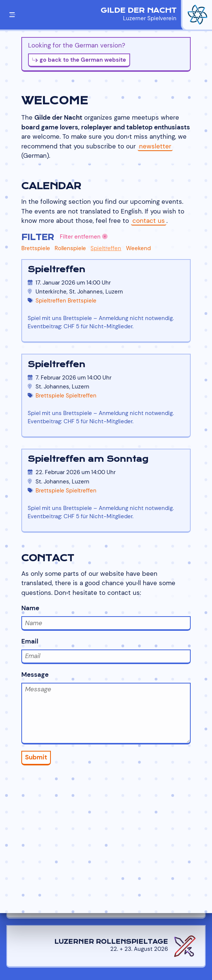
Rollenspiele (70, 248)
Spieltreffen (106, 248)
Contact (48, 558)
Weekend (138, 248)
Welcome (55, 101)
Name (106, 618)
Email (106, 651)
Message (106, 708)
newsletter (155, 146)
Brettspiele (36, 248)
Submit (36, 757)
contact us (149, 221)
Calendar (51, 186)
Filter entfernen (84, 237)
